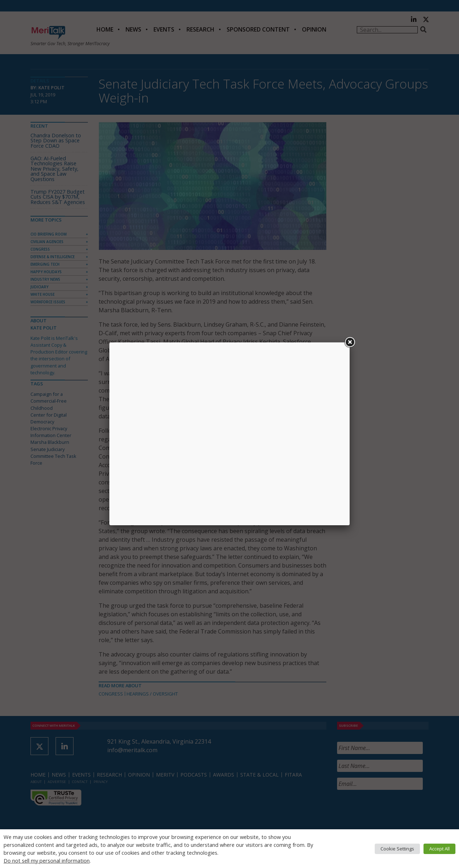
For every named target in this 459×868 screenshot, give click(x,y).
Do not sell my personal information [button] (47, 860)
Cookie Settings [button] (397, 849)
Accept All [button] (439, 849)
